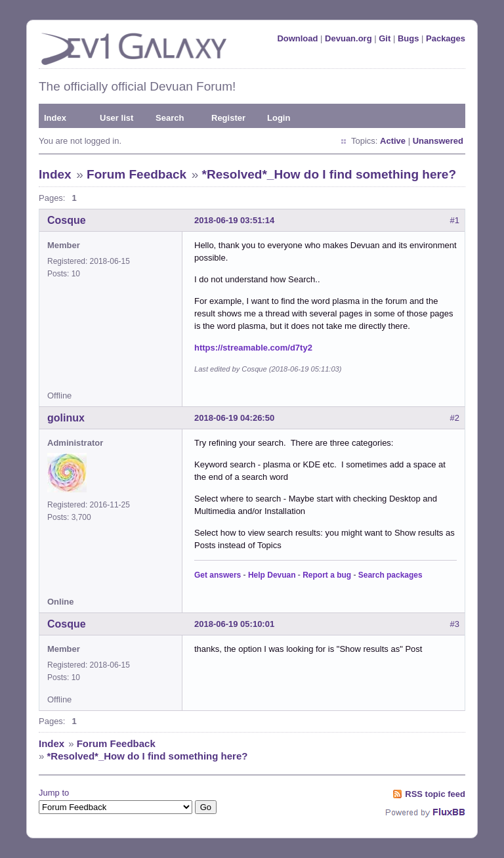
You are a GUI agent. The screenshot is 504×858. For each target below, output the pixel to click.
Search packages (390, 575)
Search (170, 118)
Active (393, 141)
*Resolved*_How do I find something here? (329, 174)
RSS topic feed (435, 794)
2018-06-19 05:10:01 (234, 624)
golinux (66, 418)
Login (279, 118)
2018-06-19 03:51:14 (234, 220)
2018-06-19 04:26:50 (234, 418)
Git (385, 38)
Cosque (67, 220)
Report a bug (327, 575)
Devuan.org (348, 38)
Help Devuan (272, 575)
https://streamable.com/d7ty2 (253, 348)
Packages (446, 38)
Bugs (409, 38)
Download (297, 38)
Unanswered (438, 141)
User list (116, 118)
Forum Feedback (136, 174)
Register (228, 118)
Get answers (218, 575)
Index (55, 118)
